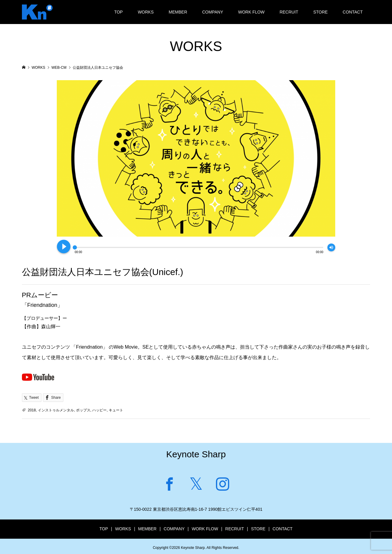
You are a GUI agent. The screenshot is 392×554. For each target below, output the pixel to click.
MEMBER (178, 12)
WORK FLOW (251, 12)
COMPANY (213, 12)
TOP (119, 12)
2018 (32, 410)
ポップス (83, 410)
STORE (321, 12)
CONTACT (353, 12)
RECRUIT (289, 12)
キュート (116, 410)
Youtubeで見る (38, 377)
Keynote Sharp (196, 454)
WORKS (146, 12)
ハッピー (99, 410)
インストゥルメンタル (56, 410)
